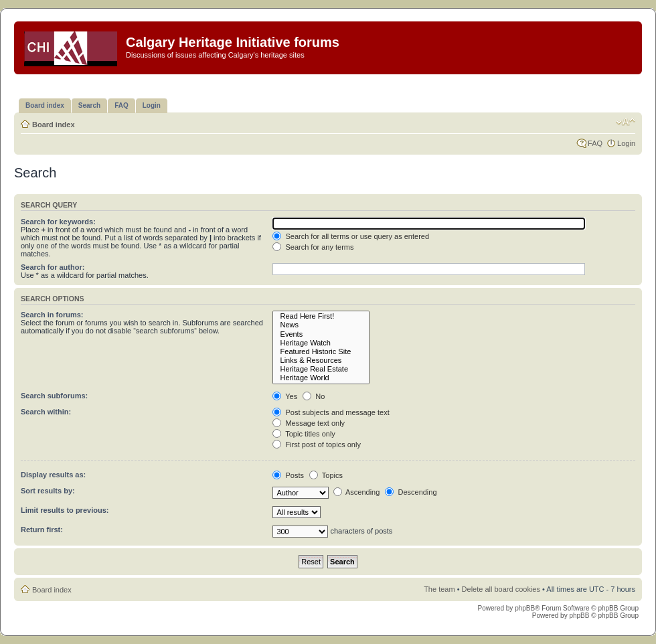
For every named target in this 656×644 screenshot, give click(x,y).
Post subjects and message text (331, 412)
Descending (411, 492)
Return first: (42, 530)
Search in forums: (52, 315)
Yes (285, 396)
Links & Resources (321, 360)
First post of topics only (317, 445)
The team (439, 589)
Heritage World (321, 378)
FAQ (595, 143)
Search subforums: (54, 396)
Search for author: (53, 267)
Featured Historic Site (321, 352)
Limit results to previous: (65, 510)
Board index (54, 125)
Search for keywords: (58, 222)
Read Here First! (321, 316)
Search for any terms (313, 247)
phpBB (525, 608)
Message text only (309, 423)
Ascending (357, 492)
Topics (326, 475)
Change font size (626, 122)
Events (321, 334)
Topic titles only (304, 434)
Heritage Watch (321, 343)
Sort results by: (48, 491)
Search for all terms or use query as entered (351, 236)
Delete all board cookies (501, 589)
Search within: (46, 412)
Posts (288, 475)
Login (626, 143)
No (314, 396)
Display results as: (53, 475)
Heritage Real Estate (321, 369)
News (321, 325)
